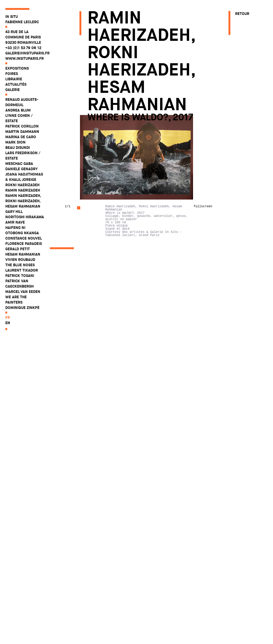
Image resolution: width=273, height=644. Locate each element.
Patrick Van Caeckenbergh (19, 284)
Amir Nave (15, 222)
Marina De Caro (21, 137)
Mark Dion (15, 142)
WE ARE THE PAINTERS (16, 300)
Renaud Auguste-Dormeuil (22, 102)
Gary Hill (14, 212)
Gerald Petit (18, 249)
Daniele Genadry (21, 169)
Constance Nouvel (24, 238)
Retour (242, 14)
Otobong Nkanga (22, 233)
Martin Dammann (22, 132)
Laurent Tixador (22, 270)
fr (8, 317)
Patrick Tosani (20, 276)
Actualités (16, 84)
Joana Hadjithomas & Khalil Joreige (24, 177)
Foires (12, 74)
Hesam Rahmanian (23, 254)
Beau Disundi (18, 148)
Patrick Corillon (22, 126)
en (8, 323)
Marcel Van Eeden (23, 292)
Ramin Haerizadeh (23, 190)
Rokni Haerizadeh (22, 185)
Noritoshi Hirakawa (25, 217)
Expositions (17, 68)
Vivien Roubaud (20, 260)
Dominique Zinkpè (22, 308)
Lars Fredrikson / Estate (23, 156)
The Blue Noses (20, 265)
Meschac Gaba (19, 164)
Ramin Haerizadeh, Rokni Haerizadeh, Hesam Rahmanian (23, 201)
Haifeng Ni (15, 228)
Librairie (14, 79)
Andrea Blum (18, 110)
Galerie (13, 90)
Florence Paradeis (24, 244)
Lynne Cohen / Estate (19, 118)
